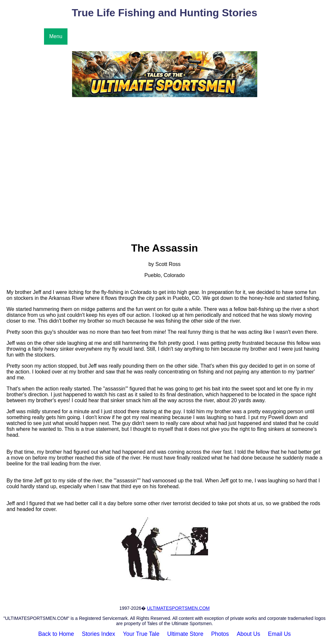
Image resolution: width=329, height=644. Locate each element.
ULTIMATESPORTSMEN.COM (178, 608)
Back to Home (56, 634)
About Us (248, 634)
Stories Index (98, 634)
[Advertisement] (164, 154)
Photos (220, 634)
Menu (56, 36)
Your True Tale (141, 634)
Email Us (279, 634)
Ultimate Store (185, 634)
